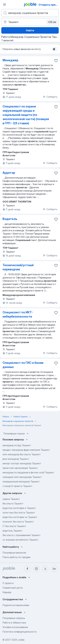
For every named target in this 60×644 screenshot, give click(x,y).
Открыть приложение (49, 5)
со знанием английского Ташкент (20, 540)
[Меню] (4, 5)
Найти (30, 30)
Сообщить (50, 97)
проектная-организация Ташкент (20, 468)
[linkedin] (54, 569)
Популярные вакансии (14, 553)
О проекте (8, 583)
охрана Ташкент (11, 499)
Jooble (21, 640)
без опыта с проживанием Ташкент (22, 535)
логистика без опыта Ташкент (19, 513)
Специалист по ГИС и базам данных (23, 365)
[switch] (55, 49)
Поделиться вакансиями (16, 605)
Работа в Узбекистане (14, 623)
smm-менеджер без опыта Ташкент (22, 454)
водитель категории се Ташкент (20, 517)
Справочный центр (13, 588)
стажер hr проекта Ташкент (17, 486)
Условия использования (15, 627)
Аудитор (9, 173)
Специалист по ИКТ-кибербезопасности (18, 314)
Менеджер (10, 60)
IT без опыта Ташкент (14, 526)
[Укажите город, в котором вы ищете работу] (30, 22)
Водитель (10, 219)
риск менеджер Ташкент (16, 459)
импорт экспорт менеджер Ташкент (22, 463)
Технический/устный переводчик (18, 267)
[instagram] (36, 569)
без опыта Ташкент (13, 503)
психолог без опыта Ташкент (18, 522)
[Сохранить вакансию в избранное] (56, 61)
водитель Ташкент (13, 531)
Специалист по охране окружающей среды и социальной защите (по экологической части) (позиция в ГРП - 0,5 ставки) (26, 115)
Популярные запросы (14, 618)
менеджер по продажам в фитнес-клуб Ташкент (28, 472)
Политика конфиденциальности (20, 632)
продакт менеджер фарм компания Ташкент (26, 450)
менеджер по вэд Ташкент (17, 445)
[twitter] (45, 569)
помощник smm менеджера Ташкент (22, 477)
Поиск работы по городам (16, 557)
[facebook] (27, 569)
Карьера (7, 592)
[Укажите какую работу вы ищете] (30, 13)
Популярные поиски (16, 434)
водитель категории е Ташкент (19, 508)
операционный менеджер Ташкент (21, 482)
